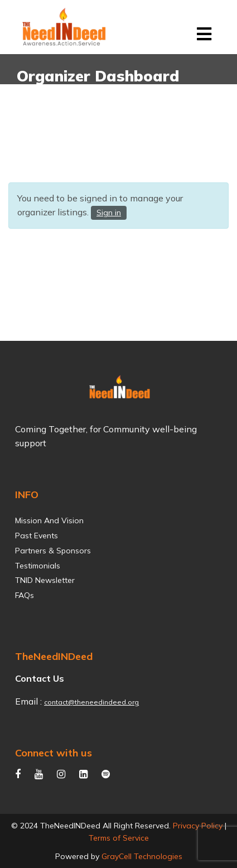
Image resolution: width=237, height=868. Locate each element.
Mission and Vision (49, 521)
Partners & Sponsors (53, 551)
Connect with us (54, 753)
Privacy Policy (198, 826)
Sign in (109, 213)
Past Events (37, 536)
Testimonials (38, 566)
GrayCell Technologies (142, 856)
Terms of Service (119, 838)
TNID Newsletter (45, 580)
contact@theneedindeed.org (91, 702)
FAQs (25, 595)
